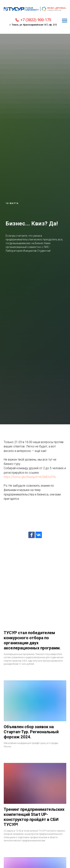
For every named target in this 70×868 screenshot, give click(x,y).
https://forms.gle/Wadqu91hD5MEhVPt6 (30, 477)
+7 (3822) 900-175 (36, 20)
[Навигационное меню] (65, 21)
